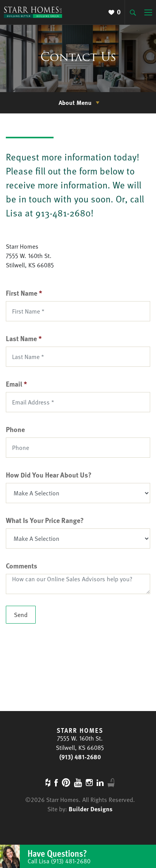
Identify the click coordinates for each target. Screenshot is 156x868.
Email (16, 384)
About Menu (75, 103)
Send (21, 615)
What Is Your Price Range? (45, 520)
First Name (24, 293)
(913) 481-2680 (80, 757)
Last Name (24, 338)
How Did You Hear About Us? (49, 475)
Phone (15, 429)
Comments (22, 566)
